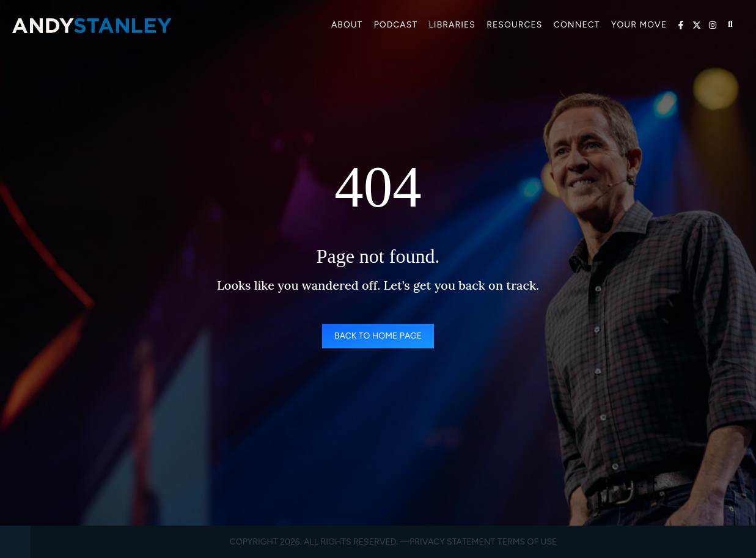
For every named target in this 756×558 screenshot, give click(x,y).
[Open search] (730, 24)
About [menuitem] (347, 25)
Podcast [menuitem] (396, 25)
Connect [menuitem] (577, 25)
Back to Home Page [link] (378, 336)
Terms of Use (527, 542)
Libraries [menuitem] (452, 25)
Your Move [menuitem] (639, 25)
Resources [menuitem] (514, 25)
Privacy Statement (452, 542)
